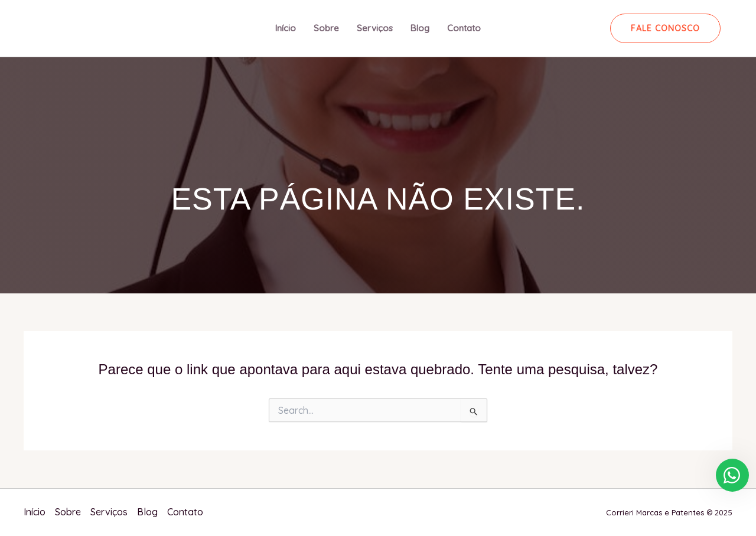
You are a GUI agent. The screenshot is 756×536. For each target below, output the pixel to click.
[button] (665, 28)
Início (286, 28)
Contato (464, 28)
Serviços (375, 28)
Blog (420, 28)
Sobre (326, 28)
